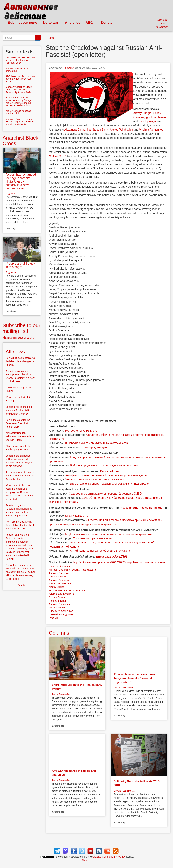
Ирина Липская (57, 601)
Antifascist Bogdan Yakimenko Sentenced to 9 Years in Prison (20, 436)
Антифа (53, 570)
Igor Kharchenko (155, 117)
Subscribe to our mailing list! (21, 328)
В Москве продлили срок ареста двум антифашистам (104, 465)
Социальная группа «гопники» (92, 538)
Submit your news (23, 23)
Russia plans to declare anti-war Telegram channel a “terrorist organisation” (135, 678)
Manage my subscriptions (18, 338)
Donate (107, 23)
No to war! (51, 23)
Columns (59, 633)
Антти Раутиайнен (62, 694)
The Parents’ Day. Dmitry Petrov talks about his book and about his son (20, 525)
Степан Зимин (57, 597)
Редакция (69, 68)
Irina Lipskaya (147, 121)
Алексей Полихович (60, 604)
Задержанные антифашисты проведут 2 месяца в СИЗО (105, 494)
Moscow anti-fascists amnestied (17, 69)
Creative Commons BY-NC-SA (109, 857)
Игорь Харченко (58, 577)
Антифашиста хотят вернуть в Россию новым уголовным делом (106, 475)
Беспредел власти (69, 570)
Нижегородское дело (95, 447)
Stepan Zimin (100, 130)
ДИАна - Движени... (124, 791)
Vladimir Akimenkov (151, 130)
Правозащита (88, 570)
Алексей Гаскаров (59, 573)
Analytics (73, 23)
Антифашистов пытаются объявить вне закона (100, 551)
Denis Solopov (110, 471)
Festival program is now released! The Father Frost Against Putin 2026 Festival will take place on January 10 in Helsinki (20, 572)
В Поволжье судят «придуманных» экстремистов (96, 443)
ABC (91, 23)
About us (86, 860)
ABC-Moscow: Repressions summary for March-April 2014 (20, 79)
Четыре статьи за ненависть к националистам (95, 479)
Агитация (65, 566)
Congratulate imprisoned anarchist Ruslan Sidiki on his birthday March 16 (19, 410)
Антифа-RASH (57, 608)
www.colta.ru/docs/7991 (111, 557)
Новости (54, 566)
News (52, 38)
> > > (22, 585)
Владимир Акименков (61, 611)
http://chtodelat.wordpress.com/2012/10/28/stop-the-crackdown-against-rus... (120, 562)
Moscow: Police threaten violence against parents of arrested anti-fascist (20, 122)
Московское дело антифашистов (67, 590)
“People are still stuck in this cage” (20, 265)
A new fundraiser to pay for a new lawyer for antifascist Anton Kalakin (20, 476)
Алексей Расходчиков (61, 614)
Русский (53, 618)
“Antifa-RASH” (58, 156)
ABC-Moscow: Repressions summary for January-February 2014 (20, 60)
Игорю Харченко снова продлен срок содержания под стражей (110, 484)
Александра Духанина (61, 594)
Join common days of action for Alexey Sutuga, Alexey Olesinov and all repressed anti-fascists (19, 101)
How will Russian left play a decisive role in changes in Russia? (20, 361)
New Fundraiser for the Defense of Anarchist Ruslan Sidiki (18, 423)
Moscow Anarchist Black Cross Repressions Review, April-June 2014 (19, 90)
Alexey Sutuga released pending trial (18, 112)
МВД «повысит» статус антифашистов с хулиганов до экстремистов (109, 534)
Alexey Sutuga (142, 113)
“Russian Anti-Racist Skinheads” (142, 508)
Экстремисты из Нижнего (81, 431)
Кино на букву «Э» (76, 516)
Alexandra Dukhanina (77, 130)
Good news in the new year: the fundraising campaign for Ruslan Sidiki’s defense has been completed (19, 492)
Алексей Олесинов (59, 580)
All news (15, 352)
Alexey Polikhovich (121, 130)
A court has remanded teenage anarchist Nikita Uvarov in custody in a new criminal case (21, 181)
